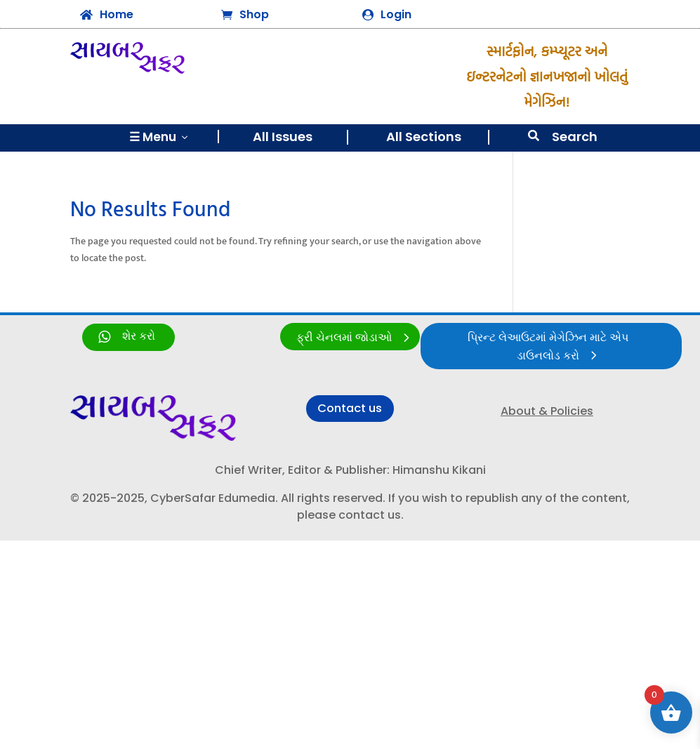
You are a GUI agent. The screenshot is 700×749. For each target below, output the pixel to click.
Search (575, 137)
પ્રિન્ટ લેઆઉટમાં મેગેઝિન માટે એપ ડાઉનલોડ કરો (547, 347)
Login (396, 14)
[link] (128, 337)
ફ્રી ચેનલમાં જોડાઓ (344, 338)
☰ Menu (160, 137)
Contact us (350, 410)
